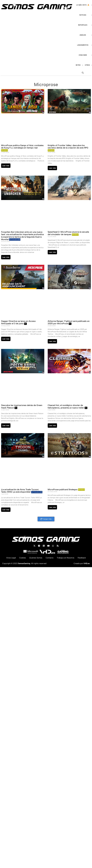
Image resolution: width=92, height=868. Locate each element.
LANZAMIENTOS (83, 45)
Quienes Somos (36, 558)
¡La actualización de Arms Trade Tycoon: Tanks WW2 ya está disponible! (20, 491)
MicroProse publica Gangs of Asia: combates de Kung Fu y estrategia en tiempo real (22, 147)
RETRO (78, 65)
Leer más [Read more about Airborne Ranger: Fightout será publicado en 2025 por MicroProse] (52, 341)
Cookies (23, 558)
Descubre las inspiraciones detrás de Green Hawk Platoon (22, 407)
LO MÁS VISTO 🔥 (83, 5)
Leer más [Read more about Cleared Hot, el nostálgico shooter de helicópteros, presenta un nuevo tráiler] (52, 426)
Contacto (50, 558)
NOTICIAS (83, 15)
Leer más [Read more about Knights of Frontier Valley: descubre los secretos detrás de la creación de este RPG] (52, 168)
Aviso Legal (11, 558)
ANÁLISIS (83, 35)
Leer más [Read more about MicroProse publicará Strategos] (52, 507)
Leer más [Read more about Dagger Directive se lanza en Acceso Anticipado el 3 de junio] (6, 339)
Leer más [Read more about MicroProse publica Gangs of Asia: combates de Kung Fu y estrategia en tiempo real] (6, 166)
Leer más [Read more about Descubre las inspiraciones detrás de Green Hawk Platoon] (6, 426)
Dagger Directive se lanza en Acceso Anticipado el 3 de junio (18, 322)
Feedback (82, 558)
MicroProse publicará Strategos (63, 489)
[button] (83, 73)
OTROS (87, 65)
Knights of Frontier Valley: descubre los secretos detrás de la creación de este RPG (68, 147)
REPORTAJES (83, 25)
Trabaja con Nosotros (66, 558)
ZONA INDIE (83, 55)
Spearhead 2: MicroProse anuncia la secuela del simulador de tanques (68, 233)
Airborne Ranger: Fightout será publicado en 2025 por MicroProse (69, 322)
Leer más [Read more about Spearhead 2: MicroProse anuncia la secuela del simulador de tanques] (52, 252)
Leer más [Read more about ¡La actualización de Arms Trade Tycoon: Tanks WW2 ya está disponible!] (6, 510)
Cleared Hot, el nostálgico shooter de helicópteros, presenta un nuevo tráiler (66, 407)
